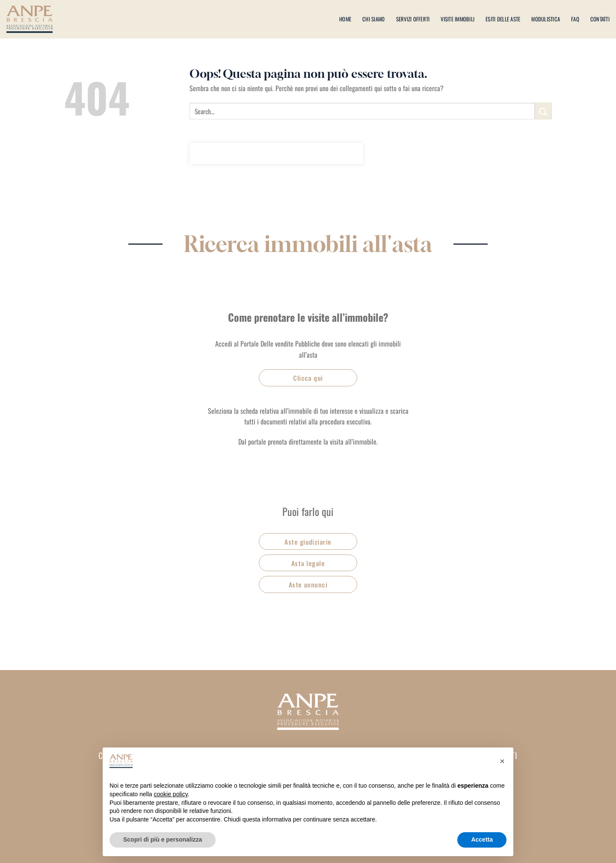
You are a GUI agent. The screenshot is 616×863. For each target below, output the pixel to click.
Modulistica (546, 19)
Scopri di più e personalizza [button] (163, 839)
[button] (502, 761)
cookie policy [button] (171, 794)
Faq (575, 19)
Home (345, 19)
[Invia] (543, 111)
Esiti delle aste (503, 19)
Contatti (600, 19)
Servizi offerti (413, 19)
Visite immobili (458, 19)
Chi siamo (373, 19)
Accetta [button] (482, 839)
